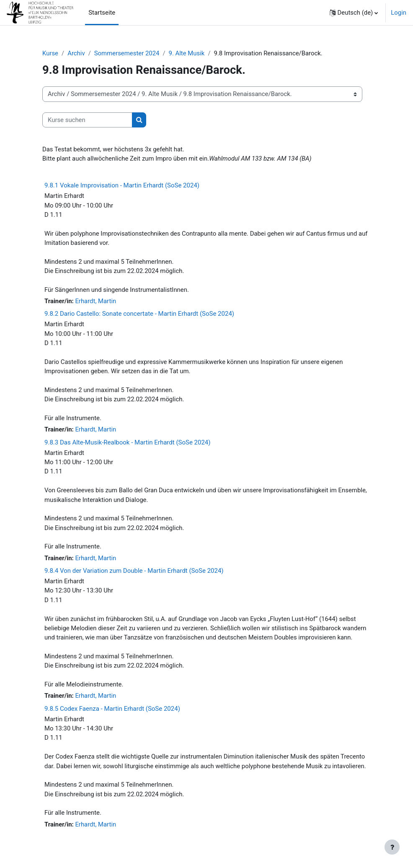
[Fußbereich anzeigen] (392, 847)
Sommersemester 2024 (127, 53)
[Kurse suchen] (87, 120)
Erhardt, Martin (96, 301)
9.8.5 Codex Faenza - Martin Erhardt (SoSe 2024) (112, 709)
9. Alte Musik (187, 53)
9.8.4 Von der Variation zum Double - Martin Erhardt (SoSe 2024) (134, 571)
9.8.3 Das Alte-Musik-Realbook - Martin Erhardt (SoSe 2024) (128, 442)
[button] (354, 13)
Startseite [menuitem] (102, 13)
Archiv (76, 53)
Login (399, 13)
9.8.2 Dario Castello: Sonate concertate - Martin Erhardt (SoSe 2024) (139, 314)
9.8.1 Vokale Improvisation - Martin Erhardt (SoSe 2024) (122, 185)
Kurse (50, 53)
